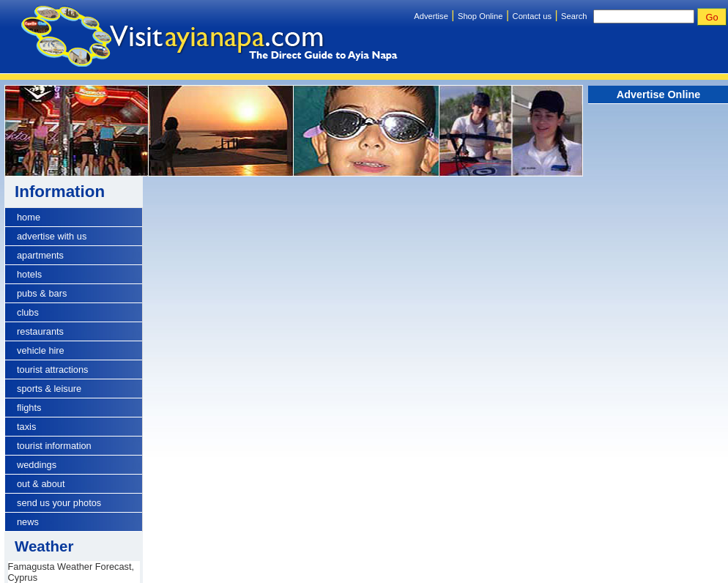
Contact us (532, 16)
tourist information (54, 446)
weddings (37, 465)
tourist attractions (52, 370)
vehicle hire (41, 350)
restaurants (40, 331)
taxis (26, 427)
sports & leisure (49, 389)
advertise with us (52, 236)
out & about (41, 484)
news (28, 522)
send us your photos (59, 503)
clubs (28, 312)
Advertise (431, 16)
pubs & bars (42, 293)
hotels (29, 274)
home (29, 217)
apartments (40, 255)
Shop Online (480, 16)
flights (29, 408)
